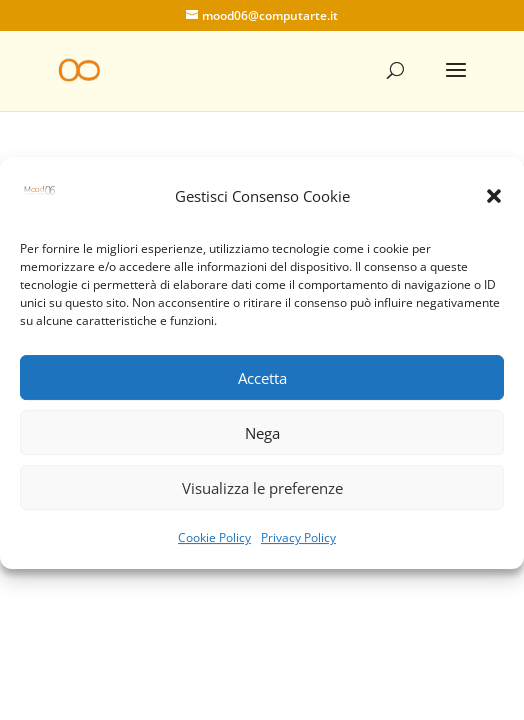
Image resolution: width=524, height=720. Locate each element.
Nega (262, 441)
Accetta (262, 386)
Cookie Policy (214, 546)
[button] (494, 205)
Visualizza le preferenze (262, 496)
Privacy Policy (298, 546)
